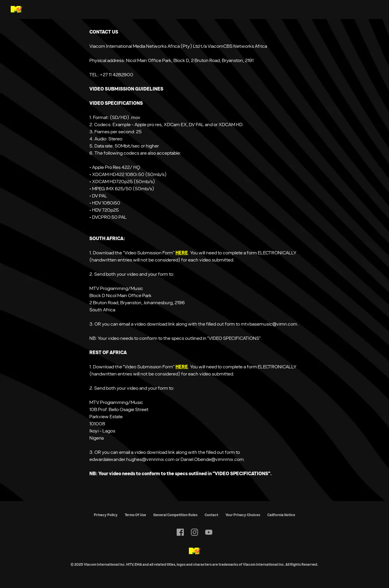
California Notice (281, 515)
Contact (211, 515)
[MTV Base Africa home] (16, 9)
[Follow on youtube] (209, 532)
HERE (182, 253)
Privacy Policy (106, 515)
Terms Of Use (135, 515)
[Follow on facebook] (180, 532)
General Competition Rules (175, 515)
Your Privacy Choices (243, 515)
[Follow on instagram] (194, 532)
